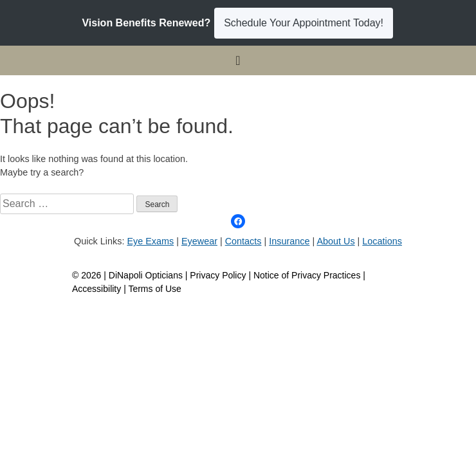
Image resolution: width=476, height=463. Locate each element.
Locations (382, 241)
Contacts (243, 241)
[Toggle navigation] (238, 60)
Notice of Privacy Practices (307, 275)
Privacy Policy (219, 275)
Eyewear (199, 241)
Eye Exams (150, 241)
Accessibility (96, 289)
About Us (335, 241)
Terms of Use (154, 289)
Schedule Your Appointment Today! (304, 23)
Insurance (289, 241)
